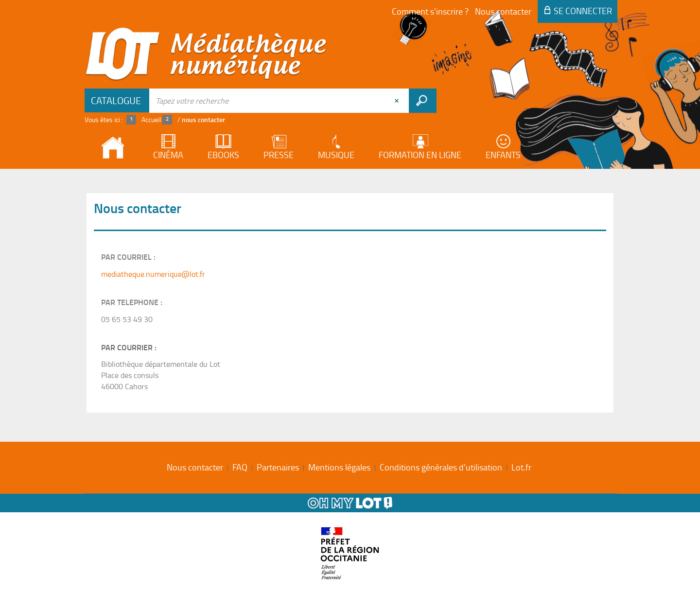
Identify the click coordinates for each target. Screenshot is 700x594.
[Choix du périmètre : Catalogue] (117, 100)
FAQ (240, 467)
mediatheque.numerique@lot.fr (153, 274)
